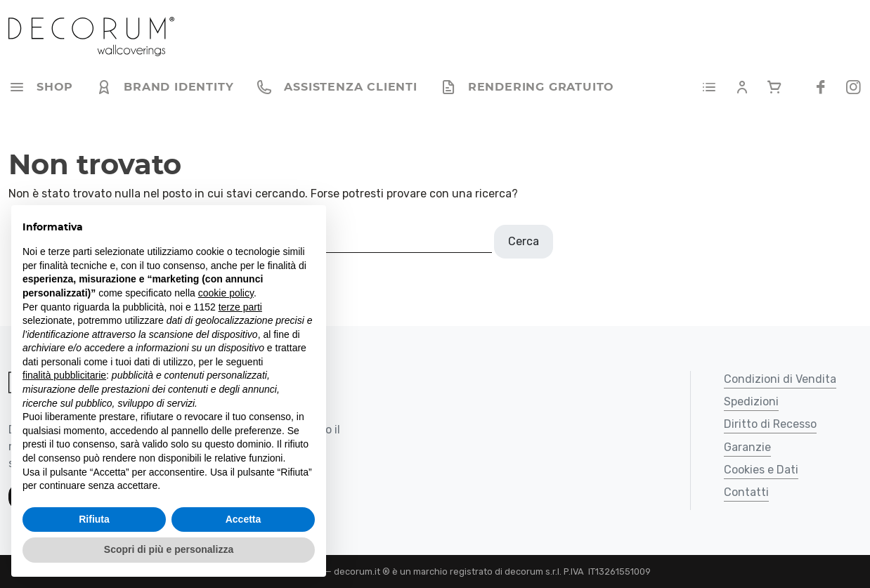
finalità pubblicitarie (64, 375)
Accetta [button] (244, 519)
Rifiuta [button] (94, 519)
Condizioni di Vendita (780, 380)
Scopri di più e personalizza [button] (169, 549)
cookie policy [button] (226, 293)
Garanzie (747, 448)
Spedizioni (751, 402)
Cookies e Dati (761, 470)
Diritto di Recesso (770, 425)
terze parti (240, 307)
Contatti (746, 493)
